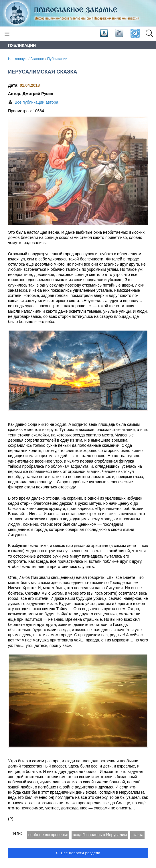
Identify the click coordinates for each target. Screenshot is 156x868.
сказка (137, 835)
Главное (37, 59)
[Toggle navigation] (7, 34)
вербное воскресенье (48, 835)
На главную (18, 59)
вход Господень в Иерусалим (100, 835)
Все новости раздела (78, 853)
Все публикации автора (36, 102)
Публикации (57, 59)
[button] (149, 34)
